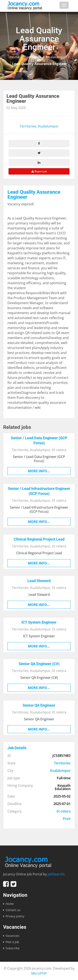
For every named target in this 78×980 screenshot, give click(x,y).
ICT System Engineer (39, 622)
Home (15, 57)
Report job (39, 171)
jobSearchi (56, 874)
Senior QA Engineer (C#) (39, 664)
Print (67, 819)
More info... (39, 471)
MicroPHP (39, 973)
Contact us (13, 910)
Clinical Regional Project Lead (39, 539)
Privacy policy (15, 916)
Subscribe (13, 948)
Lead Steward (39, 581)
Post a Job (12, 942)
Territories (33, 57)
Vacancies (12, 936)
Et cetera (38, 60)
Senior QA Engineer (39, 705)
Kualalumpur (56, 57)
